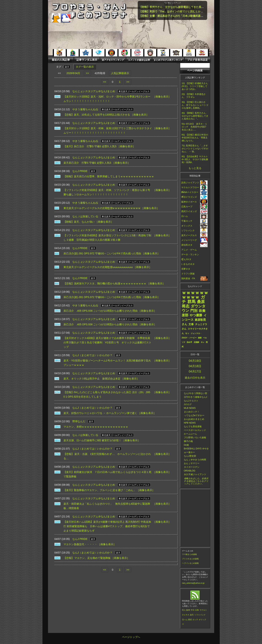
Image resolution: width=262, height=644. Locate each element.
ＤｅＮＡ (186, 615)
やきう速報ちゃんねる (85, 109)
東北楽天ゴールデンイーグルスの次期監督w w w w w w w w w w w (102, 208)
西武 (190, 620)
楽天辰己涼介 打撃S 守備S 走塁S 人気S (87, 163)
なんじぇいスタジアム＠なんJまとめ (94, 91)
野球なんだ (79, 421)
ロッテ (195, 620)
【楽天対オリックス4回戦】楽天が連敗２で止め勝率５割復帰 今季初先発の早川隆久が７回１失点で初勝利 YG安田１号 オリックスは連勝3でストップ (107, 342)
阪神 (188, 610)
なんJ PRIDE (80, 171)
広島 (197, 610)
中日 (193, 610)
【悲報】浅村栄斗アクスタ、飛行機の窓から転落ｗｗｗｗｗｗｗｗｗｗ (105, 283)
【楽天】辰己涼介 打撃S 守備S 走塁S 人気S (90, 146)
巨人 (184, 610)
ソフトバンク (200, 615)
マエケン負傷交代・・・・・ (80, 544)
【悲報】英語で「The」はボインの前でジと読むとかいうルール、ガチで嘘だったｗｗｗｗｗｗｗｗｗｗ (200, 11)
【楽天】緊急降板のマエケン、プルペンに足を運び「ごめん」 (100, 490)
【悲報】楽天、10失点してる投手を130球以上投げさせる (97, 115)
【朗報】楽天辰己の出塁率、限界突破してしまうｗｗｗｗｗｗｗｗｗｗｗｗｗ (109, 176)
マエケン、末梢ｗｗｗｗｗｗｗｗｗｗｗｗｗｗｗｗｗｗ (96, 427)
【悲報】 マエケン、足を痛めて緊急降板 (87, 558)
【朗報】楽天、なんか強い (79, 222)
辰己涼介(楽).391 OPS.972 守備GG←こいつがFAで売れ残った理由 (102, 253)
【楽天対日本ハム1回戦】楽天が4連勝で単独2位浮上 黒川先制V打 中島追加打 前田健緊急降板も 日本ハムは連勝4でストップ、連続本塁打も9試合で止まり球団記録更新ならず (107, 526)
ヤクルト (203, 610)
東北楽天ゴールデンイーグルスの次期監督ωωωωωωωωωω (98, 267)
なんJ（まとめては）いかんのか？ (92, 355)
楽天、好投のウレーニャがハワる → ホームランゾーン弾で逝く (100, 413)
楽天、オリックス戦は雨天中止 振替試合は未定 (92, 379)
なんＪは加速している (85, 216)
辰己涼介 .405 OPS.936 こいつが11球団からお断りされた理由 (101, 311)
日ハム (185, 620)
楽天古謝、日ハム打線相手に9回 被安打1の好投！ (92, 440)
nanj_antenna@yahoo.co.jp (193, 583)
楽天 (192, 615)
